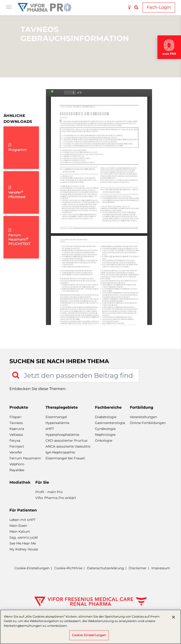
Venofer (16, 452)
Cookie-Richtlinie (68, 568)
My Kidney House (24, 549)
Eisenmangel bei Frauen (65, 458)
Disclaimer (138, 568)
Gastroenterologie (110, 423)
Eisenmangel (56, 417)
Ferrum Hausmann (25, 458)
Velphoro (17, 464)
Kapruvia (17, 429)
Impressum (161, 568)
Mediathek (20, 482)
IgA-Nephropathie (60, 452)
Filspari (15, 417)
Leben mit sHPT (23, 520)
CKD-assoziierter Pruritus (66, 440)
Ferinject (17, 446)
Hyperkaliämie (57, 423)
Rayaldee (17, 470)
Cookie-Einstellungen (32, 568)
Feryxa (15, 440)
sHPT (50, 429)
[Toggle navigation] (9, 7)
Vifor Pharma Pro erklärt (56, 498)
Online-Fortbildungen (148, 423)
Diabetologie (106, 417)
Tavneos (16, 423)
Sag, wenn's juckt (24, 537)
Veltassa (16, 435)
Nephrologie (105, 435)
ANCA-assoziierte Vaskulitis (68, 446)
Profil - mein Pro (49, 492)
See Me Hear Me (23, 543)
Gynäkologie (105, 429)
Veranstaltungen (143, 417)
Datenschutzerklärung (105, 568)
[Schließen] (173, 617)
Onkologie (104, 440)
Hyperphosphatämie (62, 435)
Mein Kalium (20, 532)
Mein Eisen (18, 526)
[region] (90, 627)
